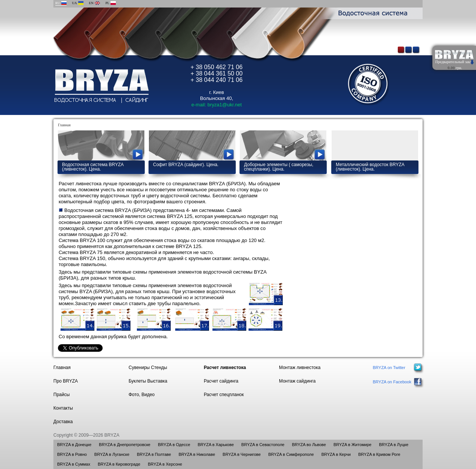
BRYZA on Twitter (389, 368)
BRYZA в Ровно (72, 454)
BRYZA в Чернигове (242, 454)
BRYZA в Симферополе (291, 454)
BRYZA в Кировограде (119, 464)
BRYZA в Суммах (74, 464)
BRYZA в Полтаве (154, 454)
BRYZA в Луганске (112, 454)
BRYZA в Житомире (352, 445)
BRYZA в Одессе (174, 445)
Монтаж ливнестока (300, 368)
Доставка (63, 422)
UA (75, 3)
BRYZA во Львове (309, 445)
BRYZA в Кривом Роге (379, 454)
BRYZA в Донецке (74, 445)
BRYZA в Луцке (394, 445)
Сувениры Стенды (148, 368)
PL (108, 3)
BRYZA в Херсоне (165, 464)
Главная (64, 125)
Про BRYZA (66, 381)
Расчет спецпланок (224, 395)
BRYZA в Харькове (216, 445)
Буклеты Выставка (148, 381)
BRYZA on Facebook (392, 382)
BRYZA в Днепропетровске (125, 445)
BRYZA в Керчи (336, 454)
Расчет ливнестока (225, 368)
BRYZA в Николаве (197, 454)
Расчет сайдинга (221, 381)
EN (91, 3)
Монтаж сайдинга (297, 381)
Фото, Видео (142, 395)
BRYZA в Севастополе (263, 445)
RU (58, 3)
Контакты (63, 408)
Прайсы (61, 395)
